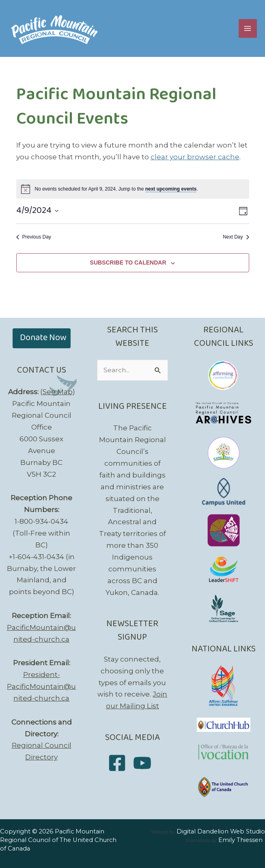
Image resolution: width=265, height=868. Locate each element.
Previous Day (34, 237)
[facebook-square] (120, 763)
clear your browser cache (195, 157)
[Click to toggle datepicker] (37, 211)
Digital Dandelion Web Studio (221, 831)
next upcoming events (171, 189)
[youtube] (145, 763)
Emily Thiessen (240, 840)
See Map (58, 392)
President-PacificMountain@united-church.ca (41, 686)
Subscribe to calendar (128, 263)
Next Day (236, 237)
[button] (42, 338)
